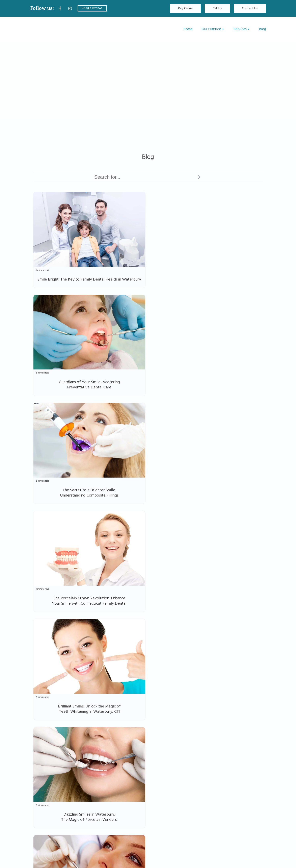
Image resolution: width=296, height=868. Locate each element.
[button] (60, 8)
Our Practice (211, 29)
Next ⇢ (256, 735)
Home (188, 29)
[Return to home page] (55, 29)
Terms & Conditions (251, 829)
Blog (262, 29)
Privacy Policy (255, 809)
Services (240, 29)
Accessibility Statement (247, 819)
